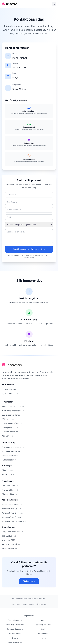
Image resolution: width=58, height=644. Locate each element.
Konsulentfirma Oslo (11, 509)
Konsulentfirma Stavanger (14, 513)
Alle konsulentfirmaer (12, 505)
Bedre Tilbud (43, 633)
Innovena (43, 638)
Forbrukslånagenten (15, 620)
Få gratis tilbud (9, 494)
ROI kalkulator (9, 460)
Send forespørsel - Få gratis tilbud (29, 249)
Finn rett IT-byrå (10, 486)
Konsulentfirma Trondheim (14, 521)
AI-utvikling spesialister (13, 411)
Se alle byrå (8, 474)
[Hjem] (10, 4)
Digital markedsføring (12, 423)
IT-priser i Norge (10, 490)
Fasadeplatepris (15, 633)
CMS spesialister (10, 427)
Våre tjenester (41, 604)
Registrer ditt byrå (11, 544)
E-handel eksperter (11, 432)
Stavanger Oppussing (15, 629)
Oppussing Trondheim (43, 625)
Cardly (43, 629)
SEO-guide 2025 (10, 536)
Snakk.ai (15, 638)
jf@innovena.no (20, 58)
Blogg (31, 604)
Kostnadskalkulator (11, 456)
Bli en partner (9, 470)
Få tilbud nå (29, 581)
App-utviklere (9, 436)
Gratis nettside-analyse (13, 447)
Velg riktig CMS (10, 540)
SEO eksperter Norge (12, 415)
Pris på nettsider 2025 (12, 532)
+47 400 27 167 (20, 68)
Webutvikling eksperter (13, 407)
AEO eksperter (9, 419)
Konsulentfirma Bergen (13, 517)
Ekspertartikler (9, 549)
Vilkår (25, 604)
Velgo (43, 620)
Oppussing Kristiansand (15, 625)
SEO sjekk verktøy (11, 451)
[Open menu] (54, 4)
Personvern (16, 604)
